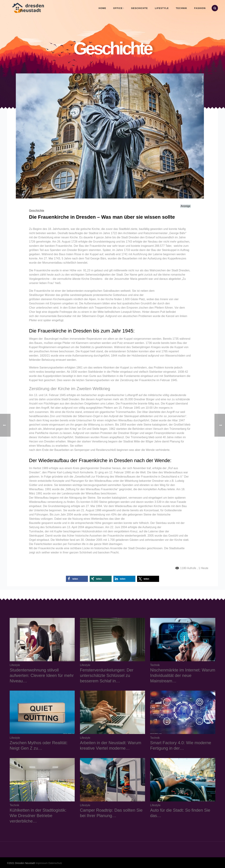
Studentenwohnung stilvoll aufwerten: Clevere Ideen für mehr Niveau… (42, 675)
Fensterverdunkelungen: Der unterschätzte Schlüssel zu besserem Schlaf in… (107, 675)
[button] (77, 579)
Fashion (200, 8)
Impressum (42, 863)
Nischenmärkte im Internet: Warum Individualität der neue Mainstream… (183, 675)
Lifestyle (162, 8)
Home (102, 8)
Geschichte (139, 8)
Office (118, 8)
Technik (181, 8)
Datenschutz (55, 863)
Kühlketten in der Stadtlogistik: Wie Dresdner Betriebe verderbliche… (38, 816)
